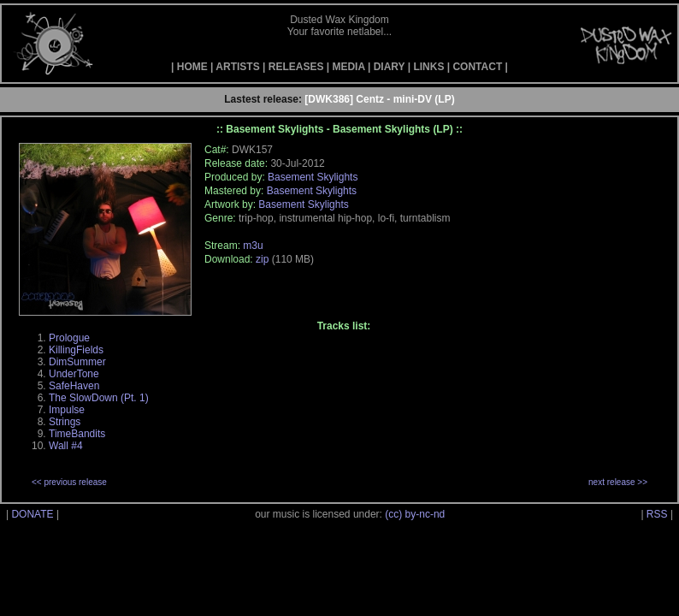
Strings (65, 422)
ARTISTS (237, 67)
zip (262, 259)
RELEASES (296, 67)
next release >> (618, 482)
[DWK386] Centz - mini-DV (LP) (379, 99)
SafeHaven (74, 386)
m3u (253, 246)
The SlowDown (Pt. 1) (99, 398)
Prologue (69, 338)
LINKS (428, 67)
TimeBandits (77, 434)
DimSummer (77, 362)
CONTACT (477, 67)
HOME (192, 67)
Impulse (67, 410)
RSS (657, 514)
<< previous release (69, 482)
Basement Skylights (313, 177)
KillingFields (76, 350)
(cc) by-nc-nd (415, 514)
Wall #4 (66, 446)
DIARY (390, 67)
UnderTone (74, 374)
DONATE (32, 514)
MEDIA (348, 67)
